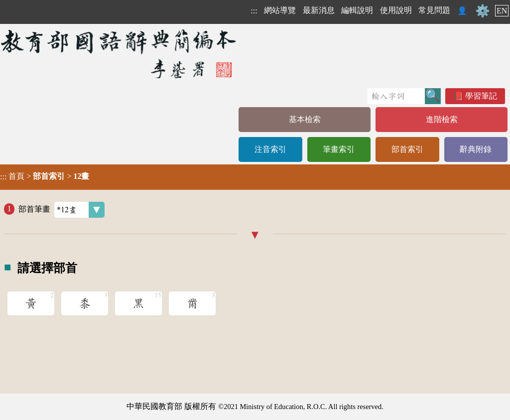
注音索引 (270, 149)
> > (45, 176)
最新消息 (319, 10)
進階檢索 (442, 119)
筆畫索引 (339, 149)
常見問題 (434, 10)
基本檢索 (305, 119)
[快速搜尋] (396, 96)
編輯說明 (357, 10)
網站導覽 (280, 10)
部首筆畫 (62, 210)
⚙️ (483, 11)
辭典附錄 (476, 149)
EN (502, 11)
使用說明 (396, 10)
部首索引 (407, 149)
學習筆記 (481, 96)
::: (254, 11)
